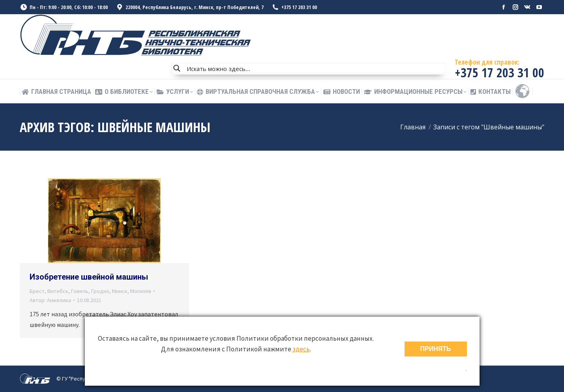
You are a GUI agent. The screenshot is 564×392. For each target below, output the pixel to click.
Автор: (50, 300)
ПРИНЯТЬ (436, 349)
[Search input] (315, 68)
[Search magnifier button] (177, 68)
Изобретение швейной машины (89, 277)
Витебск (58, 291)
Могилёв (141, 291)
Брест (37, 291)
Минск (120, 291)
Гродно (100, 291)
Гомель (80, 291)
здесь (301, 349)
